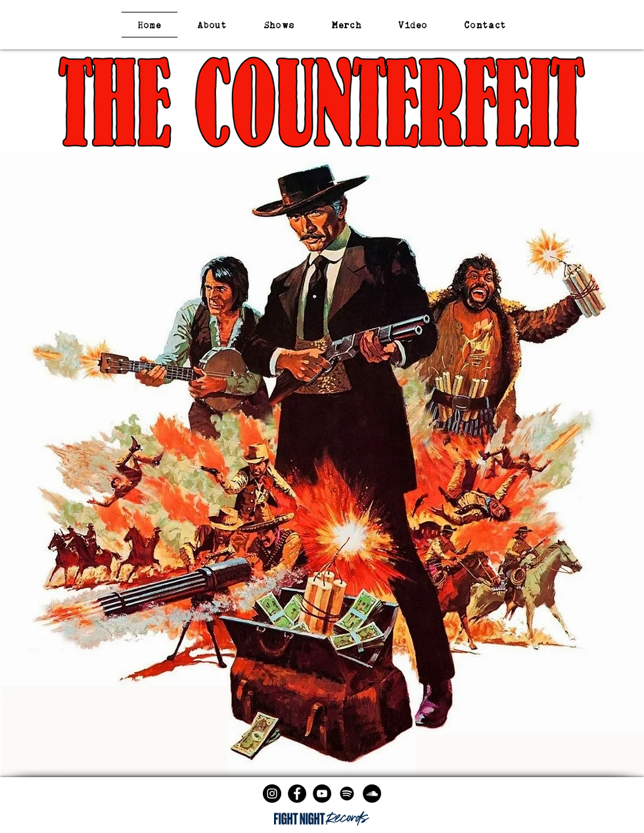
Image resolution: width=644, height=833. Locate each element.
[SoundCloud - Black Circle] (372, 794)
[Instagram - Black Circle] (272, 794)
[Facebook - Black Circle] (297, 794)
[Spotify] (347, 794)
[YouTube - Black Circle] (322, 794)
